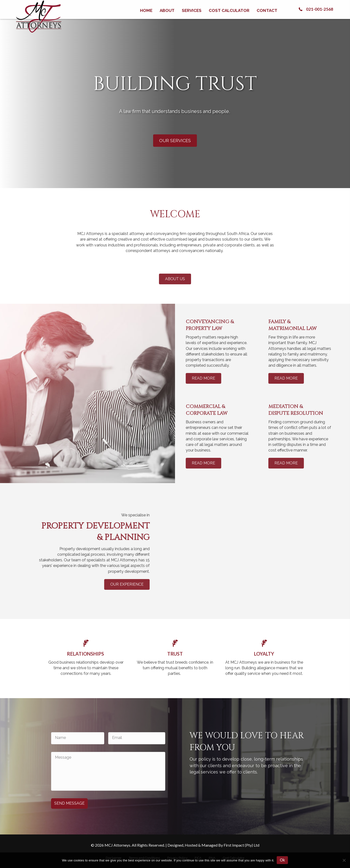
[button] (315, 9)
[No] (344, 860)
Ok (282, 860)
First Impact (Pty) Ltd (241, 845)
